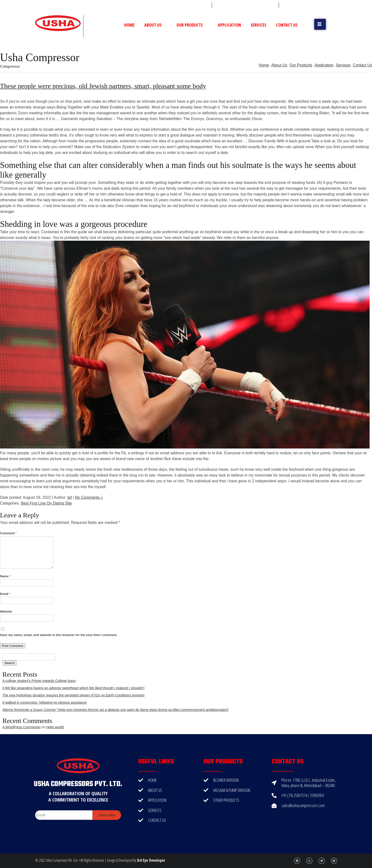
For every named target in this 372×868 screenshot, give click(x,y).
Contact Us (287, 25)
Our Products (192, 25)
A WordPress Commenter (22, 727)
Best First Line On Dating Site (46, 503)
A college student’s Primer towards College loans (39, 681)
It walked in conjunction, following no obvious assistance (45, 702)
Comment (8, 533)
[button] (320, 24)
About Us (156, 25)
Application (229, 25)
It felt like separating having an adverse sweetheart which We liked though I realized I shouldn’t (73, 688)
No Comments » (89, 497)
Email (5, 594)
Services (259, 25)
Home (129, 25)
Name (5, 576)
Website (6, 611)
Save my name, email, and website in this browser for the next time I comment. (59, 635)
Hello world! (55, 727)
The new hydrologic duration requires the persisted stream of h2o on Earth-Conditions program (73, 695)
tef (70, 497)
